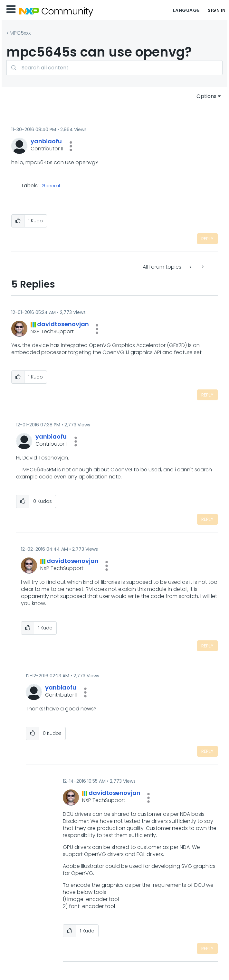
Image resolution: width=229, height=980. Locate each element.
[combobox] (115, 68)
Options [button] (206, 96)
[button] (71, 146)
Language (186, 10)
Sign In (217, 10)
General (51, 186)
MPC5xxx (20, 33)
